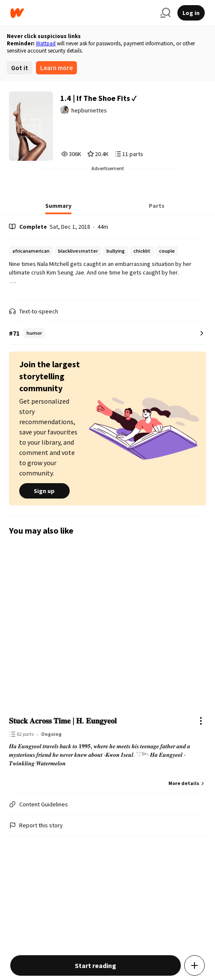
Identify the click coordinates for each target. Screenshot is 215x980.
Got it (20, 68)
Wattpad (46, 43)
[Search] (165, 13)
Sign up (44, 491)
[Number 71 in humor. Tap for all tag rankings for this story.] (108, 333)
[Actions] (201, 721)
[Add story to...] (194, 965)
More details (187, 783)
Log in (191, 13)
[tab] (58, 208)
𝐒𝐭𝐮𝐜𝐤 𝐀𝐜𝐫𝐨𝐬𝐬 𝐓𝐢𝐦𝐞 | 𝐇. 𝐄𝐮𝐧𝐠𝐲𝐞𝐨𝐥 (63, 721)
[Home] (82, 13)
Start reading (96, 965)
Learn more (56, 68)
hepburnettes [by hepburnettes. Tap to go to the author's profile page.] (89, 110)
